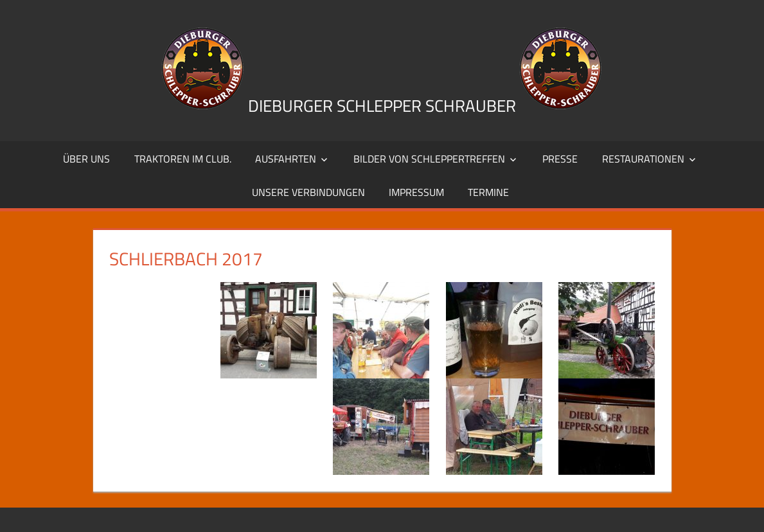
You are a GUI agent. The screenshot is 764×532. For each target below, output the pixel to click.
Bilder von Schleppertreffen (429, 159)
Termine (488, 192)
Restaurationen (643, 159)
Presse (560, 159)
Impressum (416, 192)
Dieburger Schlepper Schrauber (382, 106)
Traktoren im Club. (183, 159)
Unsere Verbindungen (308, 192)
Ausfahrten (286, 159)
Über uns (86, 159)
